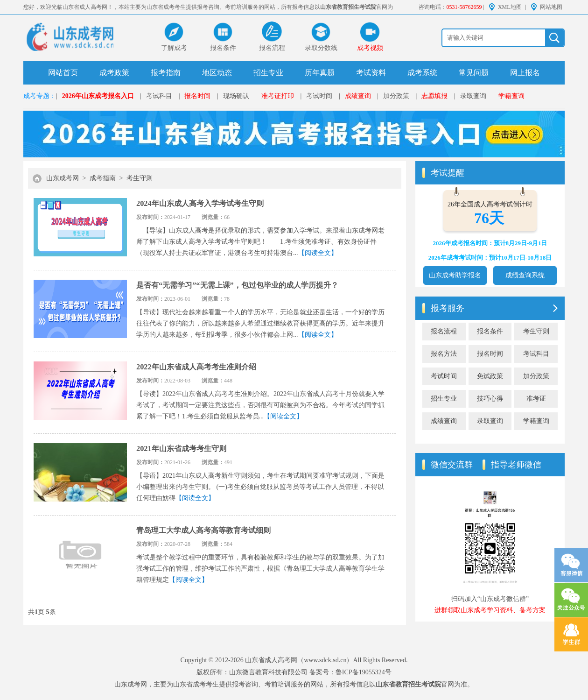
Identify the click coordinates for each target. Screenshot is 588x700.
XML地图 (510, 7)
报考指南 (166, 73)
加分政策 (396, 96)
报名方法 (444, 354)
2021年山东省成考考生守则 (181, 449)
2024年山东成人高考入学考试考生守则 (200, 203)
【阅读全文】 (318, 253)
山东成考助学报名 (455, 275)
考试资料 (371, 73)
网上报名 (525, 73)
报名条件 (490, 331)
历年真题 (320, 73)
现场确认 (236, 96)
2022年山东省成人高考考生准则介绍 (196, 367)
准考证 (536, 399)
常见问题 (474, 73)
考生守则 (140, 178)
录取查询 (473, 96)
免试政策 (490, 376)
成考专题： (40, 96)
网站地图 (551, 7)
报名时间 (197, 96)
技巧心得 (490, 399)
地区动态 (217, 73)
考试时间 (319, 96)
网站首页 (63, 73)
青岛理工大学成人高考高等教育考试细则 (203, 530)
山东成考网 (63, 178)
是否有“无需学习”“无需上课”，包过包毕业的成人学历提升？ (237, 285)
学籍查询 (511, 96)
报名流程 (444, 331)
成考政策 (114, 73)
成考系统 (422, 73)
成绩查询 (358, 96)
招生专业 (268, 73)
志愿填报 (434, 96)
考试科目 (159, 96)
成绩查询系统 (525, 275)
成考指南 (103, 178)
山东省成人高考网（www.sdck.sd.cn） (299, 660)
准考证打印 (278, 96)
